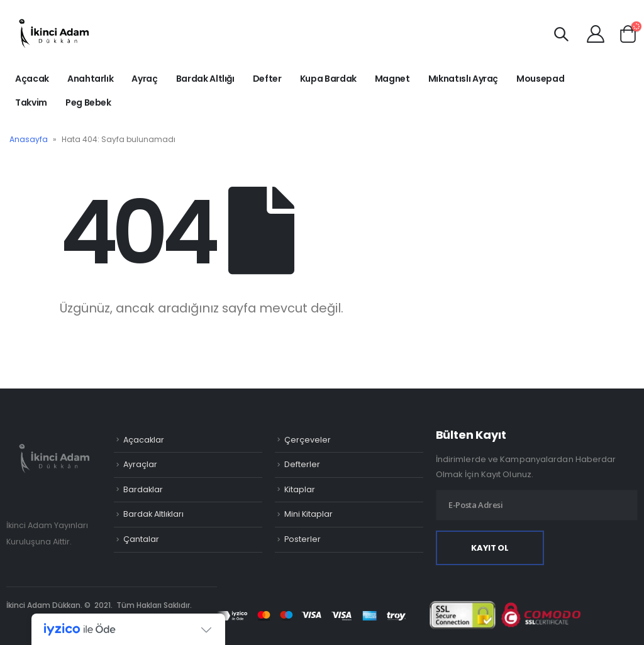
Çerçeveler (308, 440)
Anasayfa (29, 139)
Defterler (302, 464)
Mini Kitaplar (308, 514)
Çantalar (141, 539)
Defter (267, 79)
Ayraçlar (140, 464)
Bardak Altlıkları (153, 514)
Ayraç (144, 79)
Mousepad (540, 79)
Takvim (31, 102)
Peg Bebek (88, 102)
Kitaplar (300, 489)
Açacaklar (144, 440)
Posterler (303, 539)
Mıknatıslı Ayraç (463, 79)
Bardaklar (143, 489)
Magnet (392, 79)
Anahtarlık (91, 79)
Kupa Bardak (328, 79)
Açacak (32, 79)
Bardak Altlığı (205, 79)
